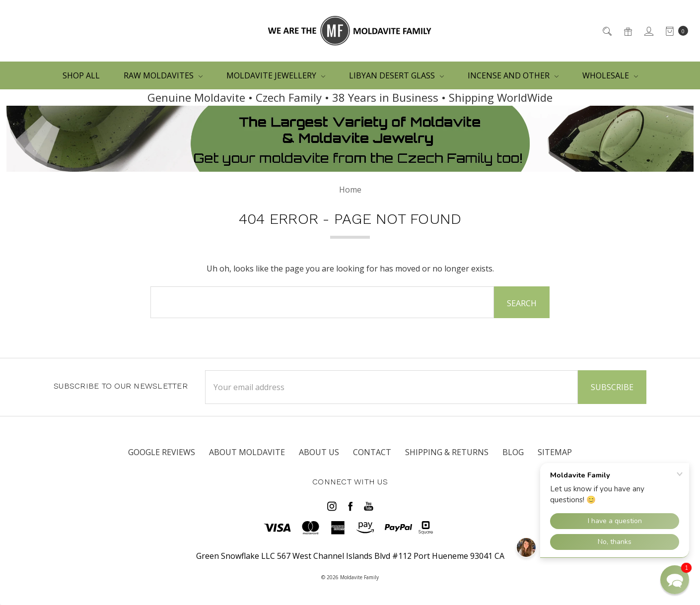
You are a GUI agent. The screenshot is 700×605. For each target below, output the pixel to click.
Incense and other (513, 75)
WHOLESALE (610, 75)
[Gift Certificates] (627, 31)
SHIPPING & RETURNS (447, 452)
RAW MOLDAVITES (163, 75)
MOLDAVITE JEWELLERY (276, 75)
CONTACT (372, 452)
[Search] (606, 31)
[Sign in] (648, 31)
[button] (675, 580)
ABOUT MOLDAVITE (247, 452)
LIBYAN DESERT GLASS (396, 75)
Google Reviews (162, 452)
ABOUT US (319, 452)
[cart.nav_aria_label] (674, 31)
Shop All (81, 75)
